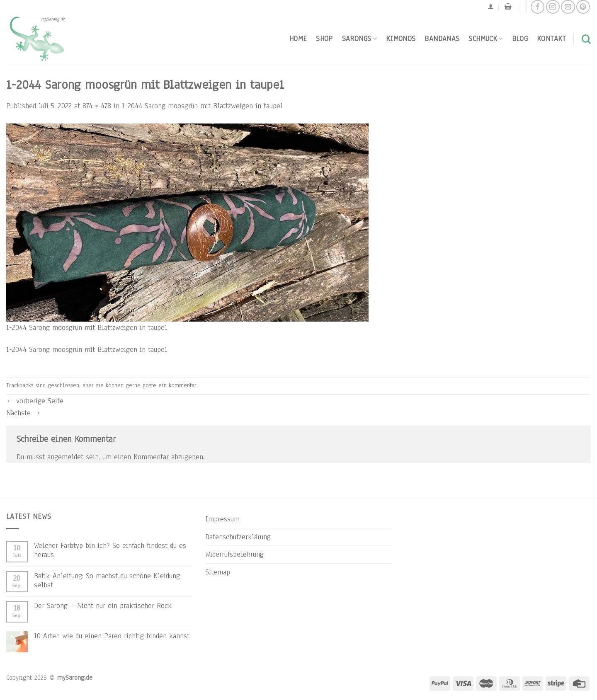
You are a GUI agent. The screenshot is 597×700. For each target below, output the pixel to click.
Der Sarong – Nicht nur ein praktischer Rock (103, 606)
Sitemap (218, 572)
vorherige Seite (35, 401)
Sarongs (359, 39)
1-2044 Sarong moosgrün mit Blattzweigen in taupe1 (203, 106)
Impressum (222, 519)
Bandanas (442, 39)
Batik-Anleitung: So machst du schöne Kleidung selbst (107, 580)
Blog (520, 39)
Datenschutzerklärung (238, 537)
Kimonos (401, 39)
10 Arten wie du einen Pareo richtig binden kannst (112, 636)
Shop (324, 39)
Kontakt (551, 39)
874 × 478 (97, 106)
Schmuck (485, 39)
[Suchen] (586, 39)
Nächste (23, 413)
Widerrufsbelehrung (234, 554)
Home (298, 39)
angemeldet (65, 457)
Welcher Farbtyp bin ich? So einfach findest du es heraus (110, 550)
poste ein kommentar (170, 385)
